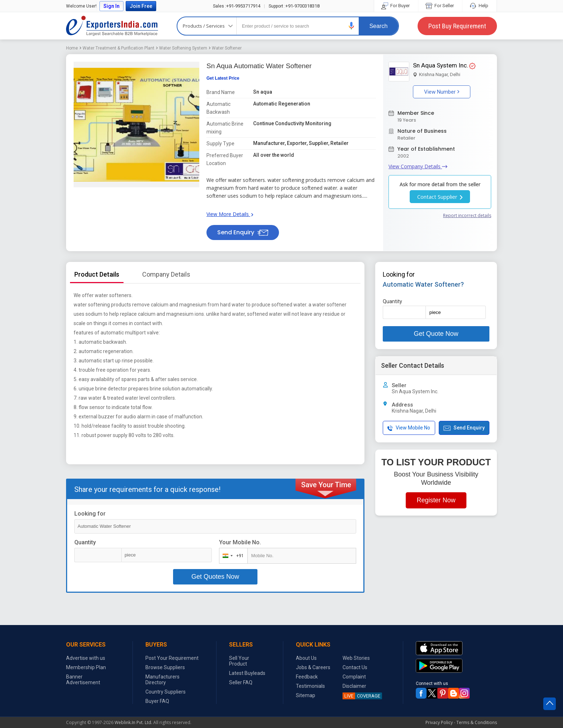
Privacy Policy (439, 722)
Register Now (436, 500)
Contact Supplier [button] (440, 197)
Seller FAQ (241, 682)
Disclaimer (354, 686)
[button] (352, 26)
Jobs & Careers (313, 667)
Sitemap (306, 695)
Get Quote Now (436, 334)
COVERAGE (361, 696)
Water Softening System (183, 48)
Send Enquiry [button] (243, 232)
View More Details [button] (230, 214)
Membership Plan (86, 667)
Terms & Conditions (477, 722)
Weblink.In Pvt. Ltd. (133, 722)
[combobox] (232, 556)
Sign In (111, 6)
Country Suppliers (166, 692)
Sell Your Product (239, 661)
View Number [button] (442, 92)
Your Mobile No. (240, 542)
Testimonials (310, 686)
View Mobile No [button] (409, 428)
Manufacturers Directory (162, 680)
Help (480, 6)
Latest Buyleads (247, 673)
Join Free (141, 6)
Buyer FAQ (157, 701)
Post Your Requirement (172, 658)
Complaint (354, 677)
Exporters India (112, 26)
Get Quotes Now (215, 577)
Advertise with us (86, 658)
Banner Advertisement (83, 680)
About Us (306, 658)
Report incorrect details (467, 215)
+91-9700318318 (294, 6)
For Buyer (396, 6)
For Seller (440, 6)
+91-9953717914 (237, 6)
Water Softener (227, 48)
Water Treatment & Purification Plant (118, 48)
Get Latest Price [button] (223, 78)
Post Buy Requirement (457, 26)
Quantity (85, 542)
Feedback (307, 677)
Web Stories (356, 658)
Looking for (90, 514)
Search (379, 26)
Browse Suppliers (165, 667)
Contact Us (355, 667)
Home (72, 48)
